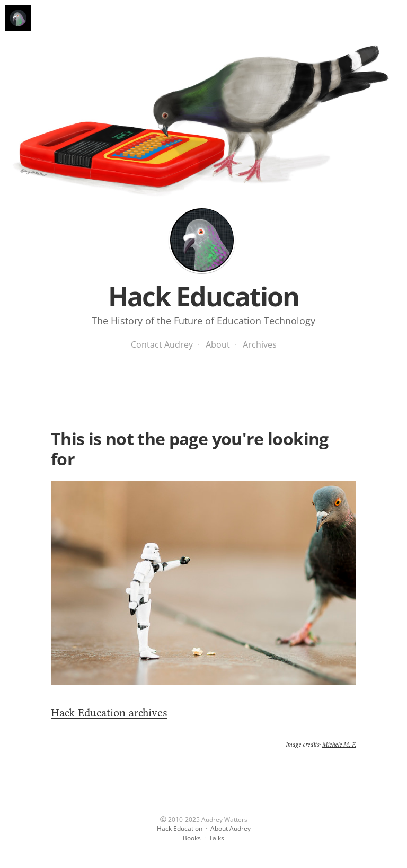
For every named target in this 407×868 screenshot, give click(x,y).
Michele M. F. (339, 745)
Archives (260, 344)
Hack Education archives (109, 712)
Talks (216, 838)
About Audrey (231, 829)
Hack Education (202, 240)
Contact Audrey (162, 344)
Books (192, 838)
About (218, 344)
